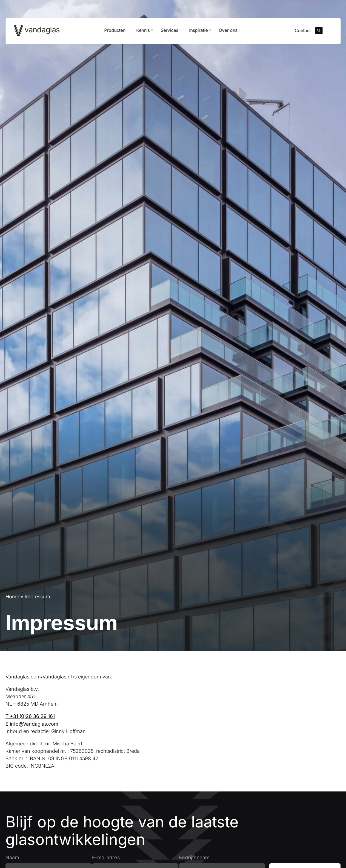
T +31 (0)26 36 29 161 (31, 716)
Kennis (144, 32)
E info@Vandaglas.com (32, 724)
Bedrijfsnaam (194, 857)
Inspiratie (200, 32)
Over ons (230, 32)
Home (12, 597)
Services (171, 32)
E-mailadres (106, 857)
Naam (12, 857)
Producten (116, 32)
